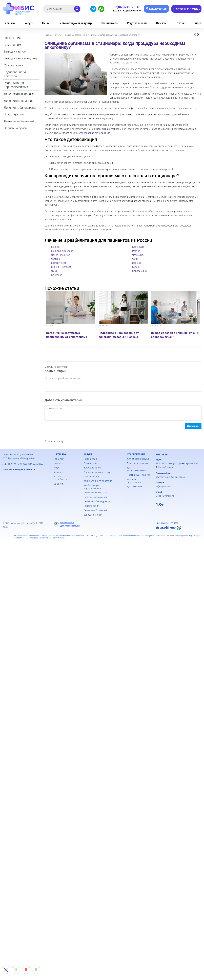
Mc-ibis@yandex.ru (165, 496)
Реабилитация (136, 454)
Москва (55, 247)
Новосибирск (140, 271)
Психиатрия (12, 38)
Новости (58, 463)
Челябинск (138, 255)
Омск (54, 271)
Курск (135, 267)
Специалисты (109, 23)
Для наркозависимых (136, 469)
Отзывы (161, 23)
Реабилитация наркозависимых (16, 85)
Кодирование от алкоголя (15, 74)
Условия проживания (134, 481)
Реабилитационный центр (75, 23)
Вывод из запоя (15, 51)
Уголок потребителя (61, 478)
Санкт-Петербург (60, 255)
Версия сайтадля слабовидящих (67, 524)
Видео (198, 23)
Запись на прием (16, 128)
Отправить (193, 426)
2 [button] (126, 357)
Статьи (180, 23)
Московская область (63, 251)
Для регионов (134, 486)
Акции (57, 468)
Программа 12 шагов (139, 475)
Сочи (135, 259)
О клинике (9, 23)
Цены (46, 23)
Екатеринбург (59, 263)
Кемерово (57, 275)
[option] (71, 319)
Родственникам (137, 23)
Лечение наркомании (19, 101)
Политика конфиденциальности (19, 469)
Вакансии (59, 484)
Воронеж (137, 263)
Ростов (136, 251)
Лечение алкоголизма (19, 94)
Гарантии (59, 459)
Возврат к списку (54, 441)
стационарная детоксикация (94, 133)
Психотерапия (14, 114)
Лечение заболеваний (19, 121)
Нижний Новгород (61, 267)
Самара (56, 259)
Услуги (29, 23)
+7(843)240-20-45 (164, 486)
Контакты (59, 472)
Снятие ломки (14, 65)
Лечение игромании (138, 463)
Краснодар (138, 247)
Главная (49, 35)
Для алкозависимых (138, 459)
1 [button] (120, 357)
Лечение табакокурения (21, 108)
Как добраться (165, 467)
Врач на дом (12, 45)
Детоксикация (52, 146)
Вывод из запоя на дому (21, 58)
